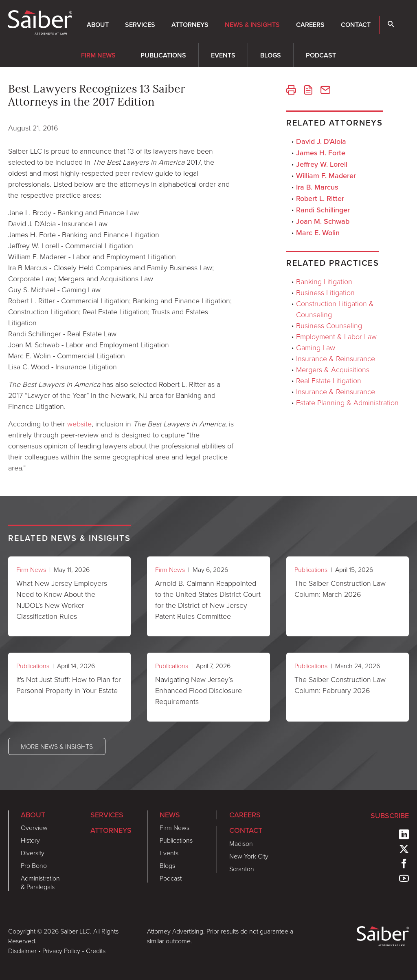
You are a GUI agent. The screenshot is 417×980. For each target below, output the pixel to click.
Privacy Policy (61, 951)
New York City (249, 856)
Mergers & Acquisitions (333, 369)
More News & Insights (57, 746)
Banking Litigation (324, 281)
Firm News (98, 55)
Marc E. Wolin (318, 233)
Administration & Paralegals (40, 882)
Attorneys (190, 25)
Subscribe (390, 816)
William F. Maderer (326, 176)
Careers (310, 25)
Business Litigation (325, 292)
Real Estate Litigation (329, 380)
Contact (356, 25)
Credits (96, 951)
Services (140, 25)
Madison (241, 843)
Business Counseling (329, 325)
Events (223, 55)
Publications (163, 55)
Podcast (321, 55)
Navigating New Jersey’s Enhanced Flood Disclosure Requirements (199, 690)
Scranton (242, 869)
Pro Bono (34, 865)
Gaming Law (316, 347)
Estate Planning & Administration (347, 402)
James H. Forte (321, 153)
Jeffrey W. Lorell (322, 164)
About (98, 25)
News (170, 815)
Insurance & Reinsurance (336, 358)
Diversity (33, 853)
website (79, 424)
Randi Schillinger (323, 210)
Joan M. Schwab (323, 221)
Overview (34, 828)
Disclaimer (22, 951)
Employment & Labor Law (336, 336)
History (30, 840)
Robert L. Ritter (320, 199)
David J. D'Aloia (321, 141)
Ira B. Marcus (317, 187)
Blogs (271, 55)
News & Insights (252, 25)
